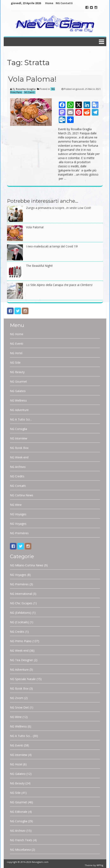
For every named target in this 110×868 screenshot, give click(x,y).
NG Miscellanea (20, 850)
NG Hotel (16, 353)
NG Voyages (18, 514)
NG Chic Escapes (21, 603)
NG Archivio (18, 467)
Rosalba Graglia (26, 89)
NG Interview (19, 438)
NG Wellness (18, 400)
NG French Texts (21, 840)
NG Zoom (17, 698)
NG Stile (15, 363)
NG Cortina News (22, 495)
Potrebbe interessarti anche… (43, 201)
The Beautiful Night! (39, 266)
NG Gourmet (18, 381)
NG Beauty (17, 372)
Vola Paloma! (32, 79)
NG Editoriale (19, 812)
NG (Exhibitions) (21, 613)
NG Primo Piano (21, 641)
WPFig (100, 865)
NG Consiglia (18, 429)
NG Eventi (29, 92)
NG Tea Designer (21, 660)
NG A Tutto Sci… (21, 419)
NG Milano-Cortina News (27, 565)
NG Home (17, 334)
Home (49, 3)
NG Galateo (18, 391)
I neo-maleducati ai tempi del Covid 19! (52, 246)
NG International (21, 594)
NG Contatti (64, 3)
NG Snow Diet (19, 707)
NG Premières (19, 533)
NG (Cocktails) (19, 622)
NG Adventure (19, 410)
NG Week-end (19, 457)
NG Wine (16, 505)
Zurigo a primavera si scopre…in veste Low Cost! (59, 208)
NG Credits (17, 476)
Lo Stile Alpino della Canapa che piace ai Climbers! (59, 285)
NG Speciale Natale (23, 679)
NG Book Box (19, 448)
